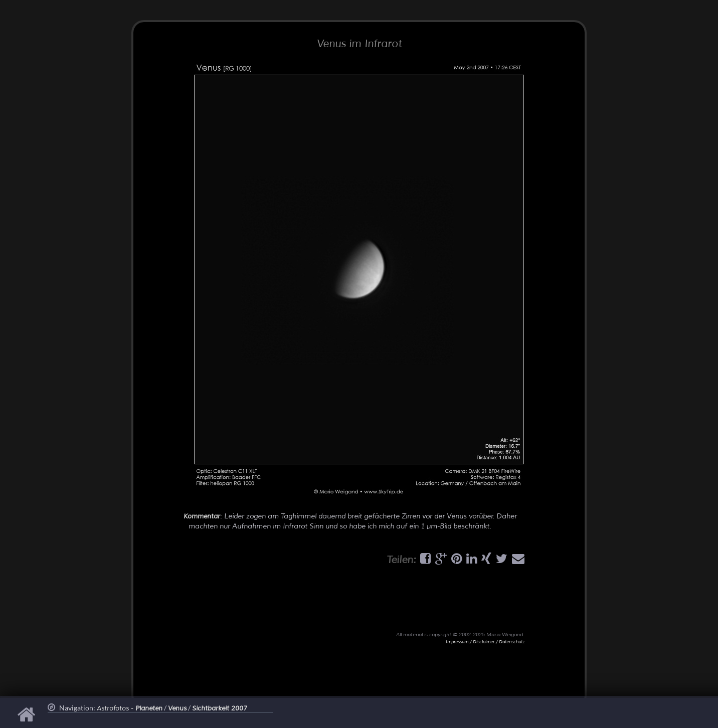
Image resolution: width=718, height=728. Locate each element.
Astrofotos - (130, 708)
